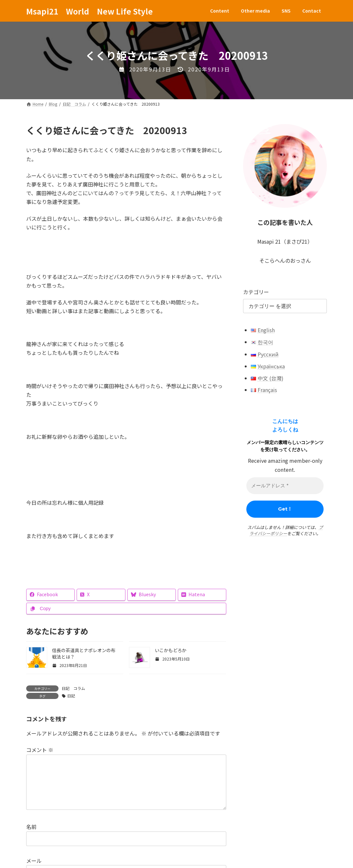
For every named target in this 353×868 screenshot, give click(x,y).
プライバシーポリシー (286, 530)
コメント (40, 750)
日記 (71, 696)
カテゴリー (256, 292)
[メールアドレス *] (285, 486)
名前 (31, 837)
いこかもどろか (171, 650)
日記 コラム (73, 688)
